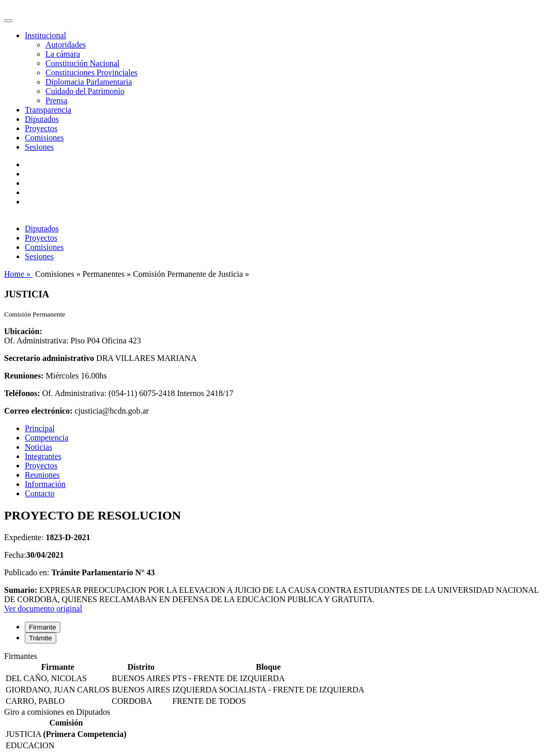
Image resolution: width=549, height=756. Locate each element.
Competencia (46, 438)
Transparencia (48, 110)
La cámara (63, 54)
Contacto (40, 493)
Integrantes (43, 456)
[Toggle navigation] (8, 21)
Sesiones (39, 147)
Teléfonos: (22, 393)
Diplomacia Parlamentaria (89, 82)
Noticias (38, 447)
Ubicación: (23, 331)
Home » (18, 274)
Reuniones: (24, 376)
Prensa (57, 100)
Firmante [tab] (43, 627)
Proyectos (41, 128)
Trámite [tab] (41, 638)
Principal (40, 428)
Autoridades (66, 45)
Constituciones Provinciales (91, 73)
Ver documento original (43, 609)
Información (45, 484)
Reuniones (42, 475)
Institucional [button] (45, 35)
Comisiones (44, 138)
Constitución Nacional (83, 63)
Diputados (42, 119)
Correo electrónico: (38, 411)
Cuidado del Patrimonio (85, 91)
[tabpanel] (274, 680)
